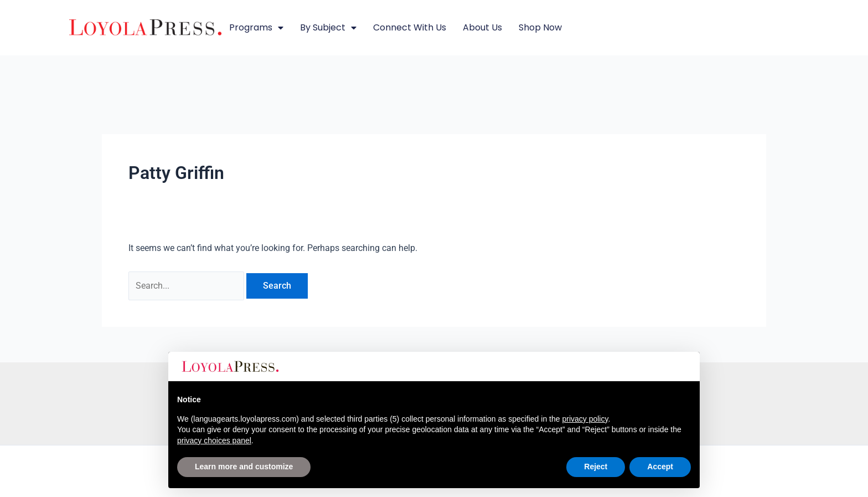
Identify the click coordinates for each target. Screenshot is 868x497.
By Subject (328, 28)
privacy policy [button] (585, 419)
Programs (256, 28)
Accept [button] (660, 467)
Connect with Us (410, 27)
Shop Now (540, 27)
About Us (482, 27)
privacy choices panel (214, 440)
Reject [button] (596, 467)
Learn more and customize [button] (244, 467)
